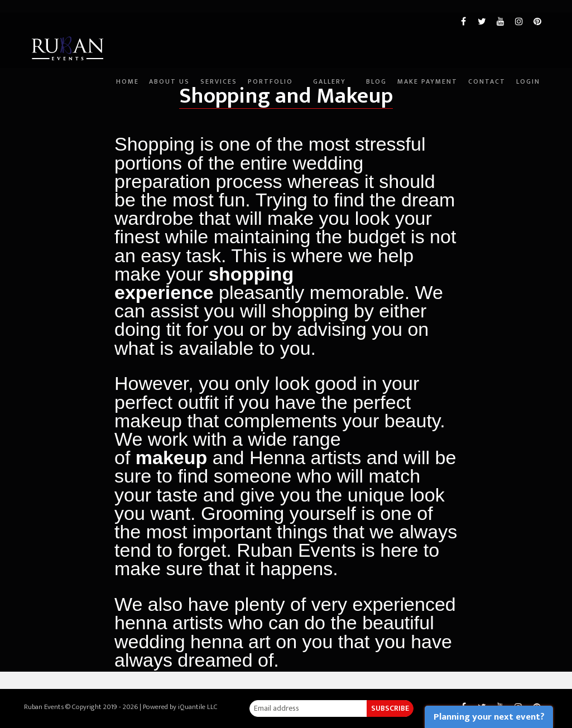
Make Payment (415, 96)
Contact (481, 96)
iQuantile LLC (198, 707)
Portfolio (240, 96)
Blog (358, 96)
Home (78, 96)
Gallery (305, 96)
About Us (126, 96)
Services (182, 96)
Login (528, 96)
